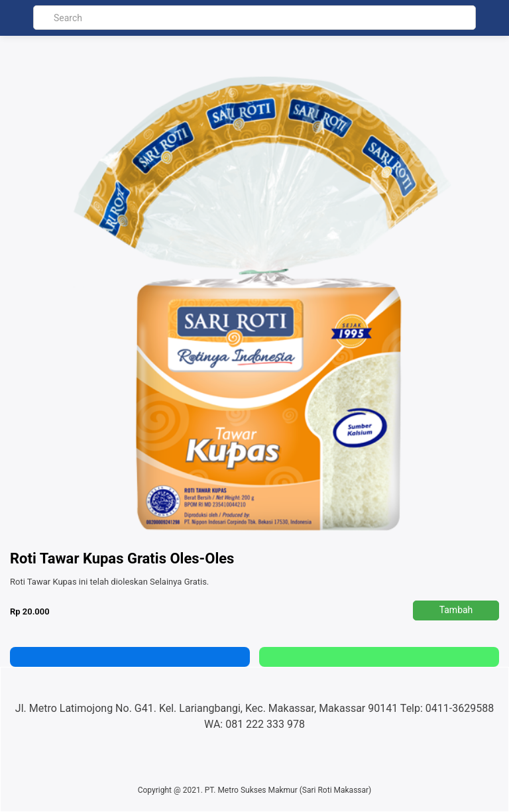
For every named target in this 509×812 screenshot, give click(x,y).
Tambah (456, 610)
